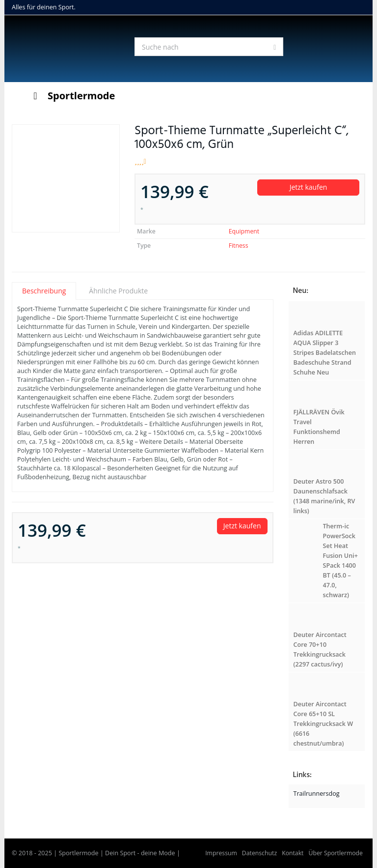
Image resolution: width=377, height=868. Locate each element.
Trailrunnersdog (317, 794)
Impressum (221, 853)
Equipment (244, 231)
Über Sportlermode (336, 853)
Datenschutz (259, 853)
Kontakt (293, 853)
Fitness (239, 246)
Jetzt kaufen (309, 187)
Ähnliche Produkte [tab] (118, 291)
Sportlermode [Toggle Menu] (72, 96)
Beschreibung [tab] (44, 291)
